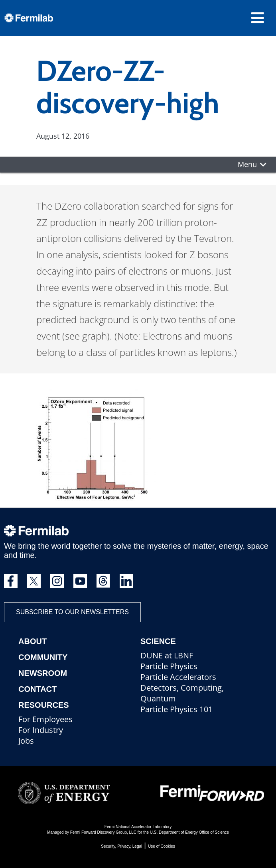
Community (43, 657)
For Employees (45, 719)
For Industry (41, 730)
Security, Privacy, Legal (121, 846)
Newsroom (43, 673)
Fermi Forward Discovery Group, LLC (103, 832)
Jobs (26, 741)
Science (158, 641)
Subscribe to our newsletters (72, 612)
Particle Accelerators (178, 677)
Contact (37, 689)
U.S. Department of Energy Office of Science (189, 832)
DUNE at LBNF (167, 655)
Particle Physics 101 (176, 709)
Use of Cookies (162, 846)
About (33, 641)
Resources (44, 705)
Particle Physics (169, 666)
